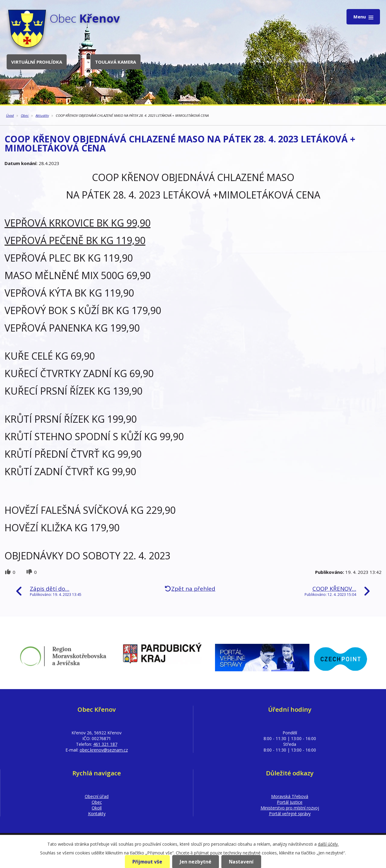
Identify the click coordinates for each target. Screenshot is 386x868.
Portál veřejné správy (290, 814)
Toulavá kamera (115, 62)
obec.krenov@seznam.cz (104, 750)
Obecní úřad (97, 796)
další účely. (328, 844)
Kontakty (97, 814)
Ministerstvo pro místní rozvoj (290, 808)
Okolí (97, 808)
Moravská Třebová (290, 796)
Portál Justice (290, 802)
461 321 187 (105, 744)
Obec (25, 115)
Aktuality (42, 115)
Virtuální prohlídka (37, 62)
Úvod (10, 115)
